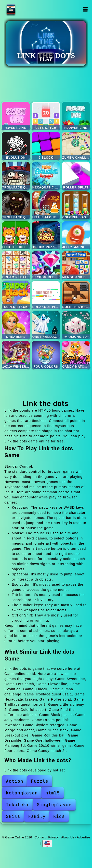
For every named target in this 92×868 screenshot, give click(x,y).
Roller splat (76, 176)
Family (37, 816)
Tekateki (17, 805)
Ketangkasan (22, 793)
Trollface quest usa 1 (16, 176)
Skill (13, 816)
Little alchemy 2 (46, 205)
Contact (40, 837)
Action (15, 781)
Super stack (16, 295)
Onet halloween (46, 325)
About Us (68, 837)
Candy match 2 (76, 355)
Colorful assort (76, 205)
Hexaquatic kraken (46, 176)
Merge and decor (76, 265)
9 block (46, 146)
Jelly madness (76, 235)
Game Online (26, 9)
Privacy (54, 837)
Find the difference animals (16, 235)
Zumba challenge (76, 146)
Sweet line (16, 116)
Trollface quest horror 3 (16, 205)
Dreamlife (16, 325)
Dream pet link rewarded (16, 265)
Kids (59, 816)
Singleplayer (54, 805)
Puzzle (40, 781)
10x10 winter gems (16, 355)
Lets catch (46, 116)
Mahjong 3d (76, 325)
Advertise (83, 837)
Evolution (16, 146)
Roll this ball (76, 295)
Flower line (76, 116)
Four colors (46, 355)
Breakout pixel (46, 295)
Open (85, 9)
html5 (53, 793)
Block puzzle (46, 235)
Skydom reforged (46, 265)
